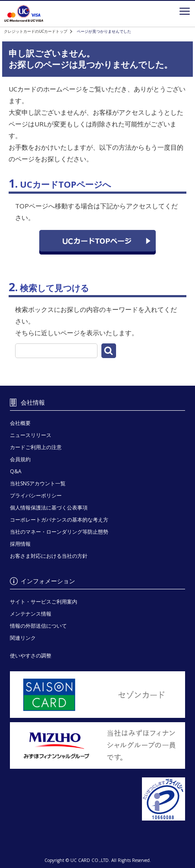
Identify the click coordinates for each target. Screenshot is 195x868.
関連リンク (23, 638)
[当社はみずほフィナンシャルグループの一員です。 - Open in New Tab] (98, 745)
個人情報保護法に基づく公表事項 (49, 508)
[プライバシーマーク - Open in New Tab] (98, 799)
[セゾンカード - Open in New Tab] (98, 695)
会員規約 (20, 459)
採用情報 (20, 544)
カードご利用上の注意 (36, 447)
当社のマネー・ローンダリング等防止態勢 (59, 532)
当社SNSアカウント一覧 (38, 483)
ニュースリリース (31, 435)
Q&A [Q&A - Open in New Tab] (16, 471)
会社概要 (20, 423)
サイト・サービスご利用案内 (44, 602)
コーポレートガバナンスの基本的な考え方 (59, 520)
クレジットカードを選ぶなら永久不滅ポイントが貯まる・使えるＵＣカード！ (24, 14)
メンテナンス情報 (31, 614)
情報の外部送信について (38, 626)
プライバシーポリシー (36, 495)
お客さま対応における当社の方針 (49, 556)
